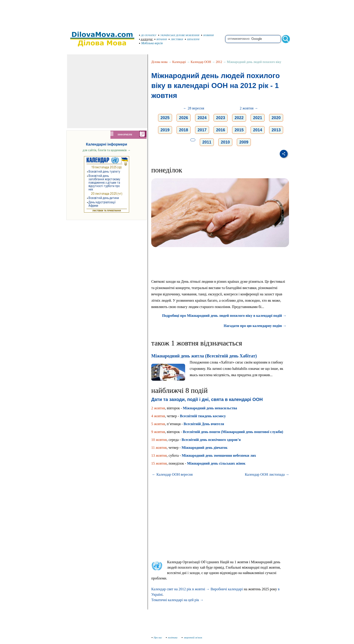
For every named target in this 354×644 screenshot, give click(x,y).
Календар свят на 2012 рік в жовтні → (180, 589)
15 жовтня (159, 463)
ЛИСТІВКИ (176, 39)
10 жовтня (159, 440)
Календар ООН (201, 62)
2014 (258, 130)
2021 (258, 118)
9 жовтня (158, 432)
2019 (165, 130)
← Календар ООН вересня (172, 474)
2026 (184, 118)
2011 (207, 142)
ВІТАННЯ (161, 39)
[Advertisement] (177, 14)
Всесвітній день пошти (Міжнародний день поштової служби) (233, 432)
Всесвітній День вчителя (204, 424)
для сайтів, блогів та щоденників (107, 150)
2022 (239, 118)
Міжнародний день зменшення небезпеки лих (219, 455)
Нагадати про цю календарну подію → (255, 326)
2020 (276, 118)
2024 (202, 118)
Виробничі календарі (227, 589)
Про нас (157, 637)
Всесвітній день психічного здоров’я (211, 440)
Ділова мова (159, 62)
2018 (184, 130)
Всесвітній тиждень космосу (203, 416)
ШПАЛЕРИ (192, 39)
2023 (221, 118)
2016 (221, 130)
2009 (244, 142)
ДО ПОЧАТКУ (148, 35)
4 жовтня (158, 416)
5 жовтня (158, 424)
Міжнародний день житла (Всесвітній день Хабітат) (204, 356)
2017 (202, 130)
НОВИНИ (207, 35)
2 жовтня (158, 408)
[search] (253, 39)
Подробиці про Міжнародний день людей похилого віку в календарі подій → (224, 316)
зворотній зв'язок (192, 637)
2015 (239, 130)
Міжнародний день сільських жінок (216, 463)
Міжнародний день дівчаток (204, 448)
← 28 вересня (194, 108)
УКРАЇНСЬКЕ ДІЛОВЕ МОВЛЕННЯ (179, 35)
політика (172, 637)
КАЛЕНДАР (146, 39)
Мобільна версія (151, 43)
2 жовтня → (249, 108)
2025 (165, 118)
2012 (219, 62)
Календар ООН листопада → (267, 474)
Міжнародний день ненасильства (210, 408)
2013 (276, 130)
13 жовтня (159, 455)
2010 (225, 142)
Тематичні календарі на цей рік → (177, 600)
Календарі (179, 62)
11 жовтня (159, 448)
